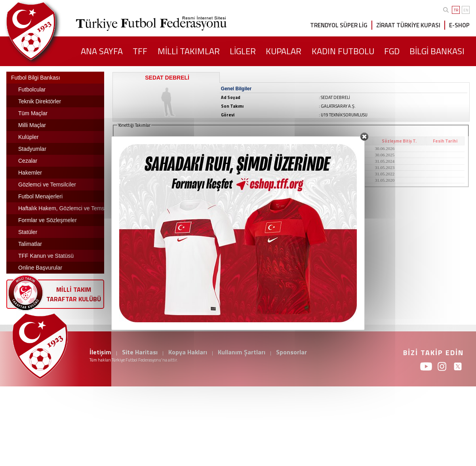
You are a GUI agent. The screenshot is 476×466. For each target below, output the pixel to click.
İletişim (100, 352)
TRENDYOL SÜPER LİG (339, 25)
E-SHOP (459, 25)
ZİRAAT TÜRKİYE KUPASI (408, 25)
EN (466, 10)
